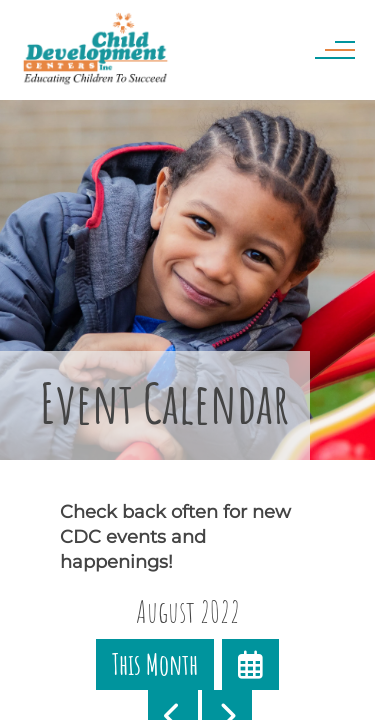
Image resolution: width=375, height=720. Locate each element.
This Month (155, 664)
